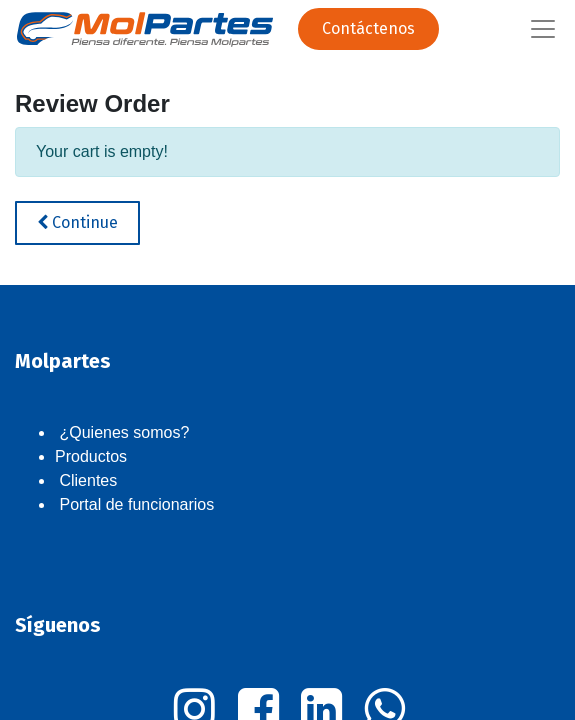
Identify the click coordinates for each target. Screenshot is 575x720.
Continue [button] (77, 222)
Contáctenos (368, 28)
